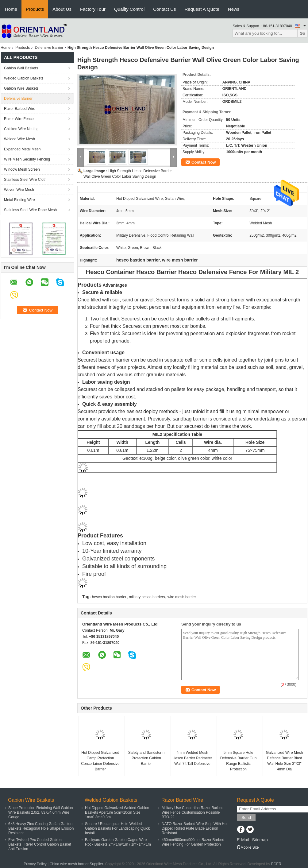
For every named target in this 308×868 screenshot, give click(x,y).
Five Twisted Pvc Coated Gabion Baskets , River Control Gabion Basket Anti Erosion (40, 844)
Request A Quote (202, 9)
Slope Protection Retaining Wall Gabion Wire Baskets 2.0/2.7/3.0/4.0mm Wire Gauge (40, 812)
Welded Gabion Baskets (24, 78)
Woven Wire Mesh (19, 190)
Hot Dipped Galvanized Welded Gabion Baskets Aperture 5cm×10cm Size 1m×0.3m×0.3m (117, 812)
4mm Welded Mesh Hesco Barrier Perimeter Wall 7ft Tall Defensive (192, 758)
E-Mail (243, 840)
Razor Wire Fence (19, 119)
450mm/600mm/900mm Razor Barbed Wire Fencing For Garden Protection (193, 842)
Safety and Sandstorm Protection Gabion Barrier (146, 758)
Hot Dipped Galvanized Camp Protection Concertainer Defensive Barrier (100, 761)
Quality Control (129, 9)
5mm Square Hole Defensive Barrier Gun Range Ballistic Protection (239, 761)
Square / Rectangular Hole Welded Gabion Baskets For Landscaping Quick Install (117, 828)
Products (35, 9)
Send (246, 818)
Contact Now (204, 162)
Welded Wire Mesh (19, 139)
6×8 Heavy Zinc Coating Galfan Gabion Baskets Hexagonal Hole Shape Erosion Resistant (41, 828)
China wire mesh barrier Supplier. (77, 864)
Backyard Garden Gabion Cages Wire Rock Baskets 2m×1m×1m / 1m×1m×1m (118, 842)
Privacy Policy (35, 864)
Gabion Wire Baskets (21, 88)
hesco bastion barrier (109, 597)
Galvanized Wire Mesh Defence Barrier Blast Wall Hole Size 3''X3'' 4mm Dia (285, 761)
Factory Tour (93, 9)
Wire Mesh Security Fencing (27, 159)
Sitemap (260, 840)
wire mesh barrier (182, 597)
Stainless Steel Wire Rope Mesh (30, 210)
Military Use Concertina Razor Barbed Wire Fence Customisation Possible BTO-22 (192, 812)
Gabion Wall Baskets (21, 68)
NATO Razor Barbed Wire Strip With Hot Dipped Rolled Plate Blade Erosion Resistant (195, 828)
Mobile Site (248, 847)
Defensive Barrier (49, 48)
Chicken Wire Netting (21, 129)
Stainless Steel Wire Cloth (25, 180)
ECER (276, 864)
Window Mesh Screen (22, 169)
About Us (62, 9)
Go (302, 33)
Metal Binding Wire (19, 200)
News (234, 9)
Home (11, 9)
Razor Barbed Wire (20, 109)
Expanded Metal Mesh (22, 149)
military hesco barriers (147, 597)
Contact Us (164, 9)
